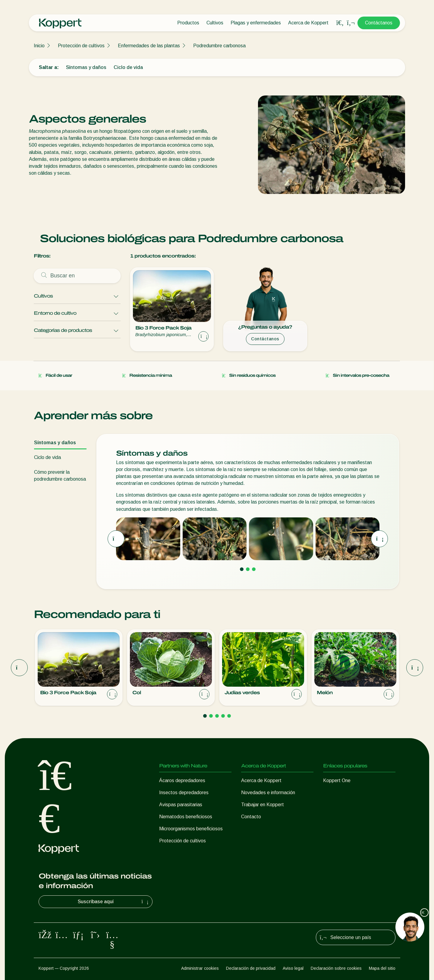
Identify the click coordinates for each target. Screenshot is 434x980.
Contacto (251, 817)
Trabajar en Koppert (263, 805)
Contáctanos (379, 23)
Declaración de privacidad (251, 968)
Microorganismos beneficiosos (191, 829)
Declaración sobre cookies (336, 968)
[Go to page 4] (223, 716)
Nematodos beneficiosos (186, 817)
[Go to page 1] (242, 569)
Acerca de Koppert (308, 23)
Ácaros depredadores (182, 780)
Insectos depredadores (184, 793)
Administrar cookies (200, 968)
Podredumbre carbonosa (219, 46)
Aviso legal (293, 968)
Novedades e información (268, 793)
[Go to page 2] (248, 569)
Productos (188, 23)
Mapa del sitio (382, 968)
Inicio (39, 46)
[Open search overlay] (340, 23)
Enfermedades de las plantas (149, 46)
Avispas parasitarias (181, 805)
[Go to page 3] (254, 569)
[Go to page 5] (229, 716)
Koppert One (337, 780)
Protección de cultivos (81, 46)
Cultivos (215, 23)
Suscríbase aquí (114, 902)
